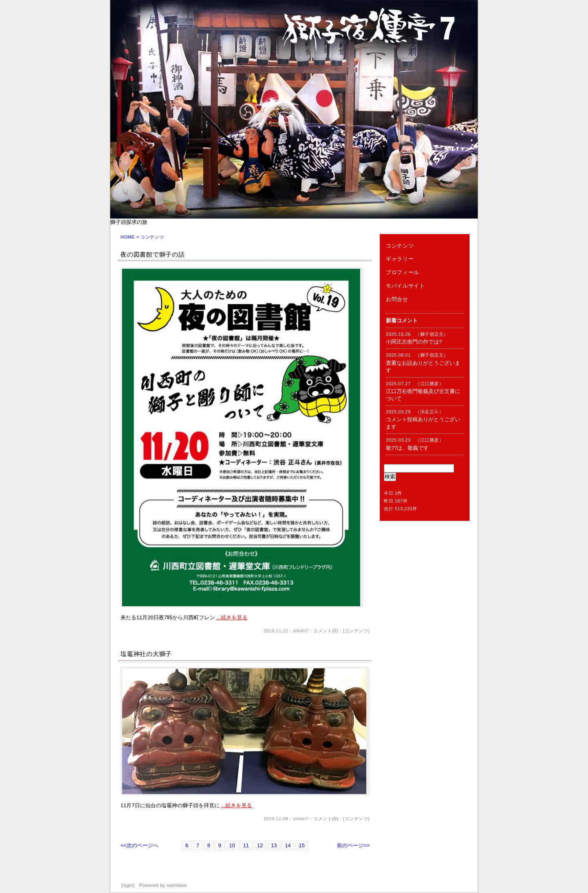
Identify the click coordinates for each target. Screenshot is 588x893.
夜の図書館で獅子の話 (153, 254)
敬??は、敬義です (407, 448)
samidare (177, 885)
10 (232, 845)
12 (260, 845)
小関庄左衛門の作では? (414, 342)
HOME (128, 237)
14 (288, 845)
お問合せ (397, 299)
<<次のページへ (139, 845)
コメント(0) (326, 631)
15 (302, 845)
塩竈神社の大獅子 (146, 654)
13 (274, 845)
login (128, 885)
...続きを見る (232, 617)
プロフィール (403, 272)
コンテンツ (356, 631)
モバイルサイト (405, 286)
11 (246, 845)
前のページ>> (353, 845)
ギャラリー (400, 259)
